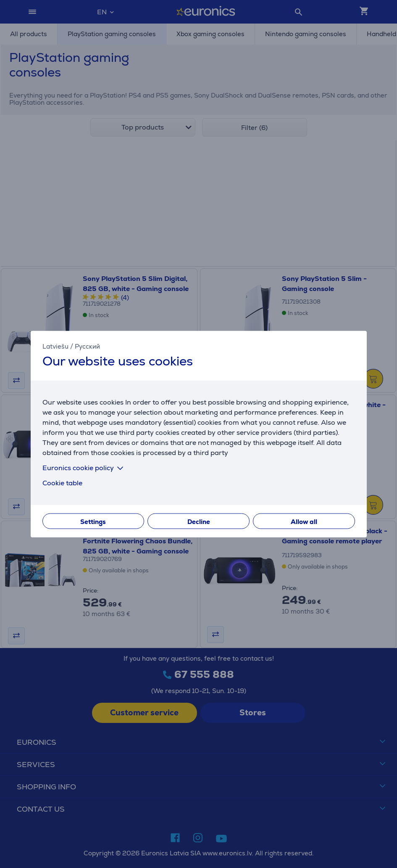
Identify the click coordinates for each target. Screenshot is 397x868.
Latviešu (55, 346)
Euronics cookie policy (84, 467)
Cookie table (62, 483)
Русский (87, 346)
